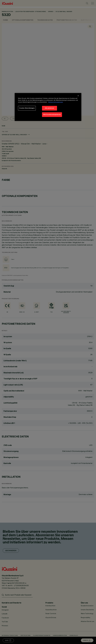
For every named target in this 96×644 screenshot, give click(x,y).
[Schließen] (78, 96)
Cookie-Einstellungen (27, 108)
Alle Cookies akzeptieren (52, 114)
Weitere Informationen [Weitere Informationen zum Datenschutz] (56, 102)
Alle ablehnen (49, 108)
